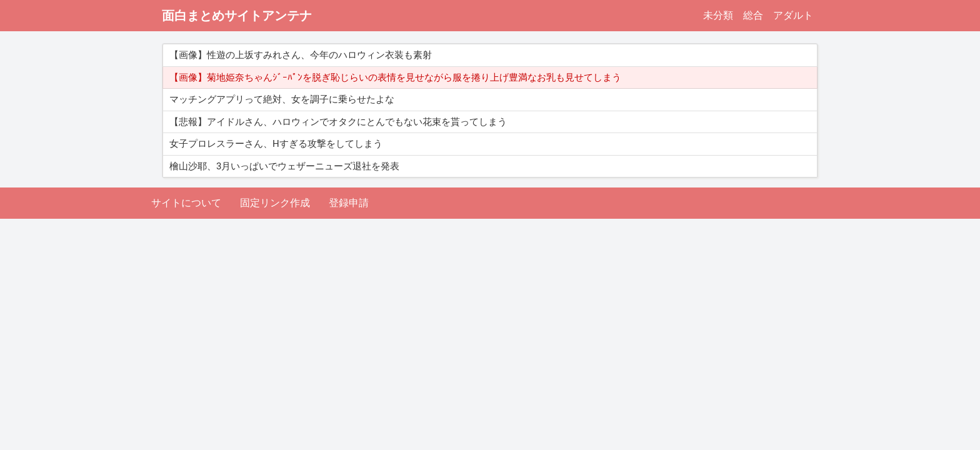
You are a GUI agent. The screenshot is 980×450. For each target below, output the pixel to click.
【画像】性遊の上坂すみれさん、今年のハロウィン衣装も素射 (301, 55)
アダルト (793, 15)
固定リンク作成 (275, 203)
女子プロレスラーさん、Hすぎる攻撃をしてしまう (276, 144)
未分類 (718, 15)
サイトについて (186, 203)
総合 (753, 15)
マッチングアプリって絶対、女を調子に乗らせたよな (282, 99)
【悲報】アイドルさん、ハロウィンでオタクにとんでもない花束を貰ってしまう (338, 122)
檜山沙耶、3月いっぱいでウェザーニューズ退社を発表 (284, 166)
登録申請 (349, 203)
